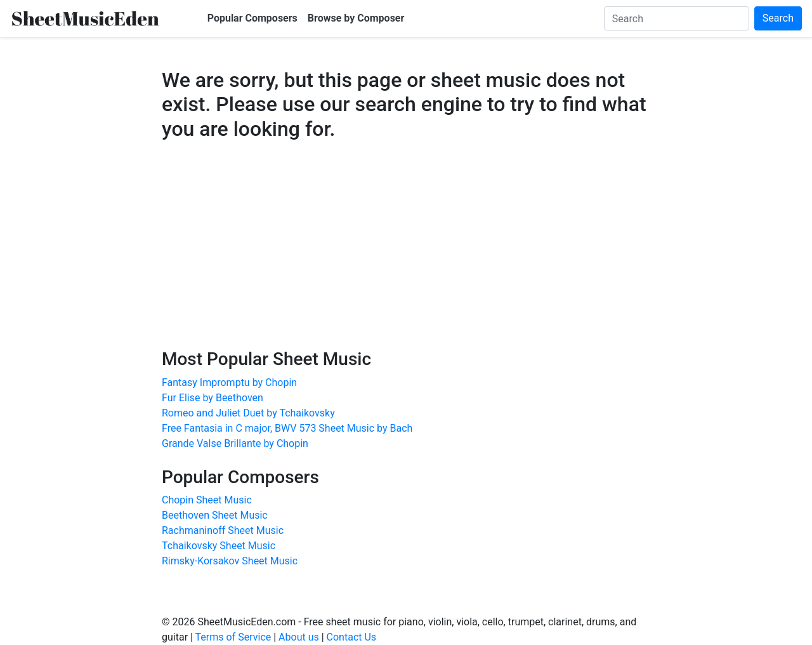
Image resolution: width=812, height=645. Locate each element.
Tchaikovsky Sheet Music (219, 546)
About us (299, 637)
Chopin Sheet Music (207, 500)
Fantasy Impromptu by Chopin (229, 382)
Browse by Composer (356, 18)
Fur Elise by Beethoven (213, 398)
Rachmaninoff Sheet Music (223, 530)
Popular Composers (252, 18)
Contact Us (352, 637)
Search (778, 18)
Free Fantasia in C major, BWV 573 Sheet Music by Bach (287, 428)
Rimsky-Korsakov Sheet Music (230, 561)
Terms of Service (233, 637)
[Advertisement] (406, 256)
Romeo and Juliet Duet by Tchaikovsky (248, 413)
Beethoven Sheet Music (215, 515)
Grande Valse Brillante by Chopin (235, 443)
